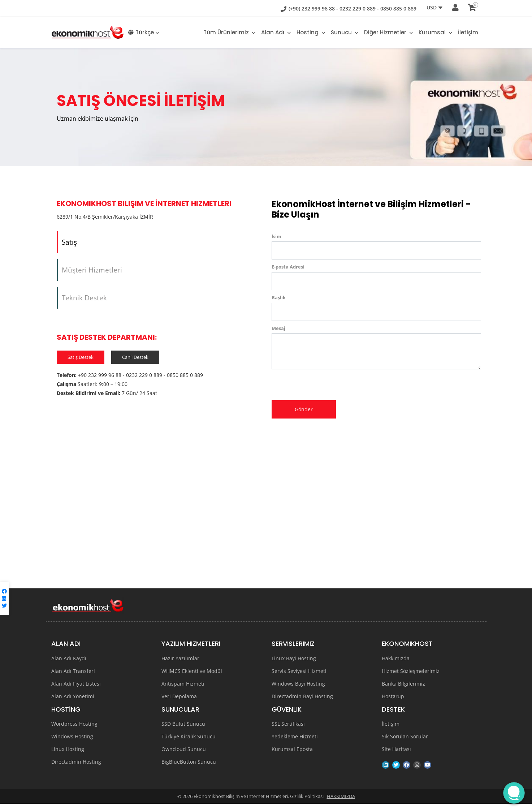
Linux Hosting (68, 756)
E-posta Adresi (288, 267)
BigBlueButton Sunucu (189, 769)
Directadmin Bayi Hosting (302, 703)
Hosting (311, 32)
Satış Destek (81, 365)
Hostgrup (393, 703)
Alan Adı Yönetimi (73, 703)
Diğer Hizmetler (388, 32)
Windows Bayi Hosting (298, 691)
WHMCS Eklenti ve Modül (192, 678)
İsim (276, 236)
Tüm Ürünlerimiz (229, 32)
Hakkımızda (396, 666)
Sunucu (345, 32)
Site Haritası (396, 756)
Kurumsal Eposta (292, 756)
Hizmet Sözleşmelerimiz (411, 678)
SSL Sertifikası (288, 731)
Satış (69, 243)
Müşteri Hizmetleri (92, 274)
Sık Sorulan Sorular (405, 744)
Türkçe (144, 32)
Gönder (304, 409)
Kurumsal (435, 32)
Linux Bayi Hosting (294, 666)
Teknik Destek (84, 304)
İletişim (468, 32)
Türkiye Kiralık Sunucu (189, 744)
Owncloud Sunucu (184, 756)
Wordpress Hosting (74, 731)
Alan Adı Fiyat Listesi (76, 691)
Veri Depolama (179, 703)
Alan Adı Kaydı (69, 666)
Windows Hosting (72, 744)
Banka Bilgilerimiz (403, 691)
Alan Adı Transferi (73, 678)
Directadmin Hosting (76, 769)
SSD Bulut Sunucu (183, 731)
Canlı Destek (135, 365)
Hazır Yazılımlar (180, 666)
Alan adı (276, 32)
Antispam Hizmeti (183, 691)
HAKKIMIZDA (341, 803)
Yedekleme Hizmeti (295, 744)
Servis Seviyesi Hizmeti (299, 678)
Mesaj (278, 328)
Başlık (279, 297)
